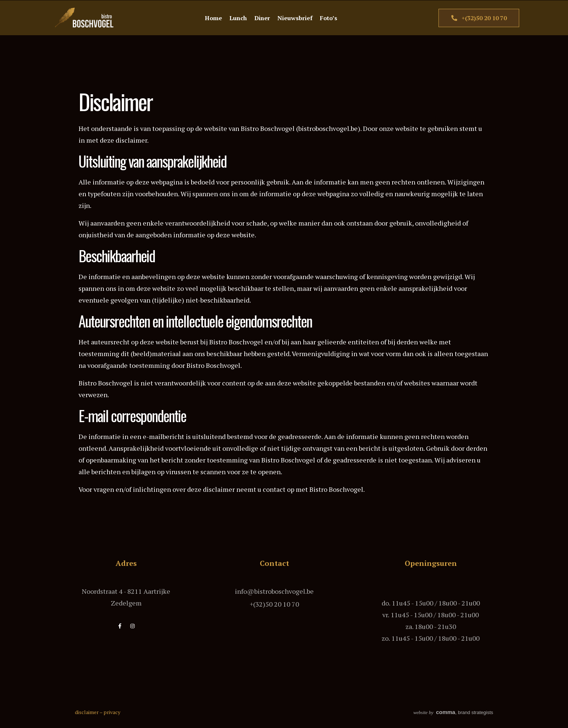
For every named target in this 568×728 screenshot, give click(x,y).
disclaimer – (89, 712)
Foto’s (329, 18)
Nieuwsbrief (295, 18)
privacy (112, 712)
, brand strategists (453, 712)
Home (213, 18)
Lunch (238, 18)
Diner (262, 18)
